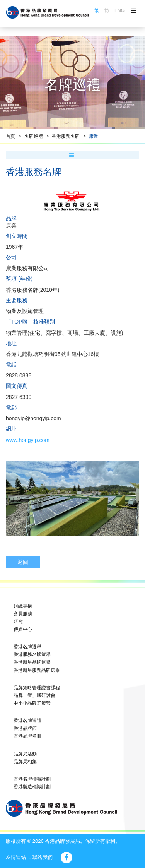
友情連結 (16, 857)
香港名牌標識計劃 (32, 779)
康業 (94, 136)
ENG (119, 10)
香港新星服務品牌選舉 (37, 670)
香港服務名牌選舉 (32, 654)
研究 (18, 621)
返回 (23, 562)
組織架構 (23, 606)
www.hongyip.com (28, 440)
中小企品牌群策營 (32, 703)
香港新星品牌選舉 (32, 662)
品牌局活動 (25, 754)
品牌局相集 (25, 762)
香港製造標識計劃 (32, 787)
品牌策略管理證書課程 (37, 688)
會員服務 (23, 614)
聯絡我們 (43, 857)
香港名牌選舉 (27, 647)
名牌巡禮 (34, 136)
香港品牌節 (25, 728)
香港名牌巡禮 (27, 721)
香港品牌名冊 (27, 736)
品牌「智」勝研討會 (34, 695)
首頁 (10, 136)
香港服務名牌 (66, 136)
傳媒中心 (23, 629)
